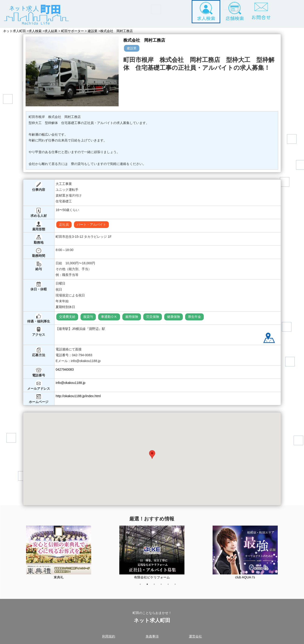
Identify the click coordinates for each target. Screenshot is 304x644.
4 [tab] (164, 587)
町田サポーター (74, 31)
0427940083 (65, 369)
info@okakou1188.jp (70, 383)
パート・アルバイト (91, 225)
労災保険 (153, 317)
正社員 (64, 225)
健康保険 (174, 317)
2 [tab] (150, 587)
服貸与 (88, 317)
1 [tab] (143, 587)
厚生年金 (194, 317)
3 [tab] (157, 587)
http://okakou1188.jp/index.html (78, 396)
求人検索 (36, 31)
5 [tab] (170, 587)
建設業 (94, 31)
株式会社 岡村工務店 (119, 31)
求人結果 (53, 31)
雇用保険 (132, 317)
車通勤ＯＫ (109, 317)
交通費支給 (67, 317)
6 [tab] (177, 587)
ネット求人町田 (14, 31)
